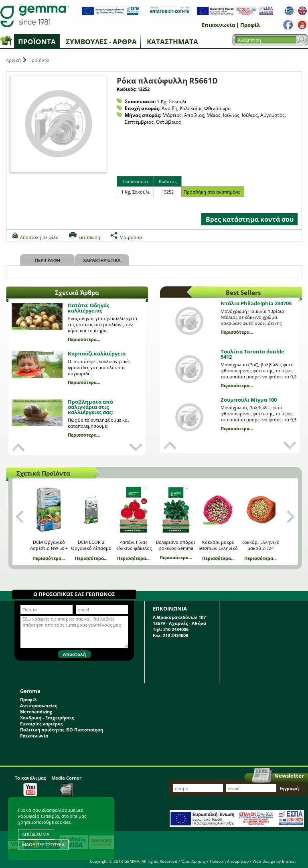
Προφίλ (250, 25)
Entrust (289, 861)
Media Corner (66, 786)
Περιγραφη (48, 260)
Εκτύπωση (89, 237)
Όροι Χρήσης (194, 861)
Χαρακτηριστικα (102, 260)
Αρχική (13, 60)
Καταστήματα (172, 42)
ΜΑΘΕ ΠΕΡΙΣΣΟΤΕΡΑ (43, 845)
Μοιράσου (131, 237)
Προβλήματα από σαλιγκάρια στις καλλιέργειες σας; (90, 407)
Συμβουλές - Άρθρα (101, 42)
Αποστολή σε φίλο (39, 237)
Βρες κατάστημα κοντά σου (250, 219)
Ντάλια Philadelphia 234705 (256, 303)
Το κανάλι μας (30, 785)
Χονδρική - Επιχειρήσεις (47, 718)
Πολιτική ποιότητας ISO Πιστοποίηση (62, 730)
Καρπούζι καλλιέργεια (97, 353)
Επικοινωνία (218, 25)
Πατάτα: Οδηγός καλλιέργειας (88, 308)
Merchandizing (36, 712)
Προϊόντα (37, 42)
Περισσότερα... (84, 339)
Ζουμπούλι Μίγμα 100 (249, 400)
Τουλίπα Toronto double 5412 (252, 354)
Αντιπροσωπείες (38, 706)
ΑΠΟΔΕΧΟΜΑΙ (36, 834)
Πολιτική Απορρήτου (229, 861)
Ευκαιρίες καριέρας (41, 724)
